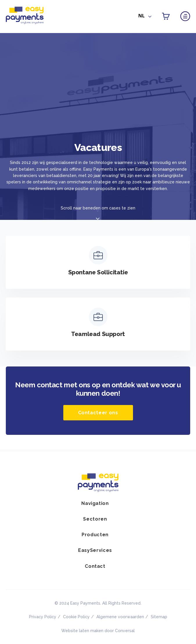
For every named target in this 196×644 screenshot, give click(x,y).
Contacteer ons (98, 413)
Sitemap (159, 617)
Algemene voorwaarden (120, 617)
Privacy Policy (43, 617)
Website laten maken (82, 631)
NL (141, 16)
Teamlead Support (98, 334)
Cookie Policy (76, 617)
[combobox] (145, 17)
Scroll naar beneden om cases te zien (98, 208)
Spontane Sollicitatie (98, 272)
